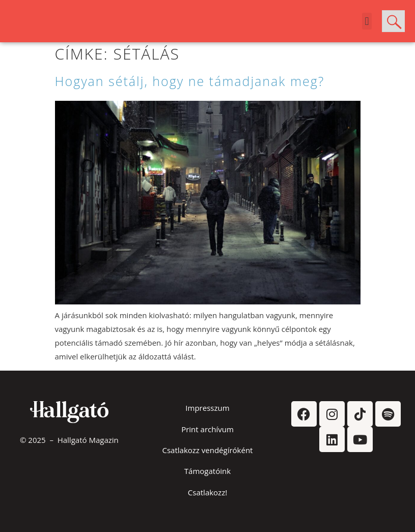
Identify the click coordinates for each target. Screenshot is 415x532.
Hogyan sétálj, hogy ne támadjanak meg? (190, 81)
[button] (367, 21)
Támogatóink (207, 471)
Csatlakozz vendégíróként (208, 450)
